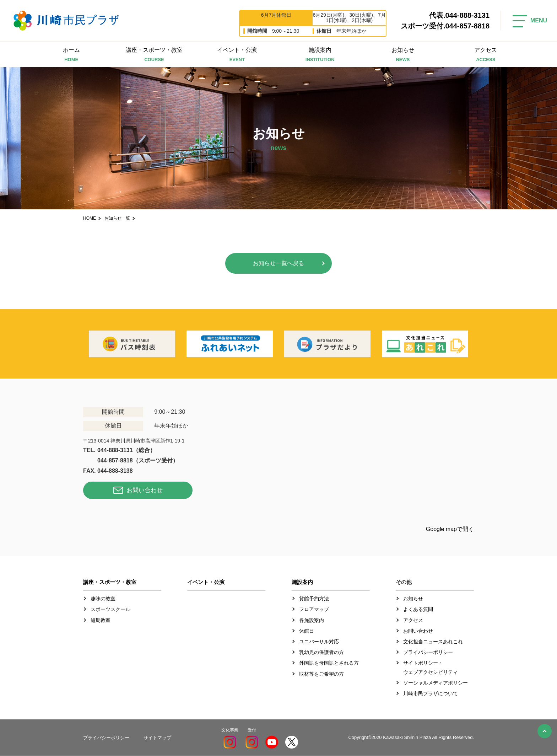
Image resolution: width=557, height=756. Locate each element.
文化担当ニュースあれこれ (433, 642)
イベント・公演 (237, 55)
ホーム (71, 55)
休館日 (307, 631)
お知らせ (403, 55)
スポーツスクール (110, 610)
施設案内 (320, 55)
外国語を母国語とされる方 (329, 663)
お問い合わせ (145, 491)
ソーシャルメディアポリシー (436, 683)
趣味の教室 (103, 599)
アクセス (486, 55)
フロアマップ (314, 610)
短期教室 (101, 621)
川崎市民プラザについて (431, 694)
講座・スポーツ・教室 (154, 55)
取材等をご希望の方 (321, 674)
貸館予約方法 (314, 599)
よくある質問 (418, 610)
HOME (90, 218)
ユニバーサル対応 (319, 642)
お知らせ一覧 (117, 218)
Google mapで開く (450, 529)
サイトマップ (157, 738)
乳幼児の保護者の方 (321, 653)
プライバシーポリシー (428, 653)
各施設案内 (312, 621)
